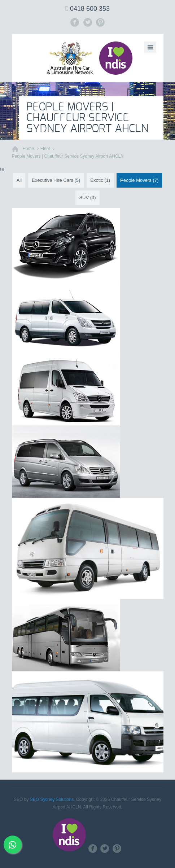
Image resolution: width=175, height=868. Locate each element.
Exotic (100, 180)
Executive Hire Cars (56, 180)
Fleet (45, 149)
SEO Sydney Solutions (52, 799)
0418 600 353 (90, 9)
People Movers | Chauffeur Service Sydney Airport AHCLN (68, 156)
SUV (87, 198)
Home (29, 149)
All (19, 180)
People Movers (139, 180)
